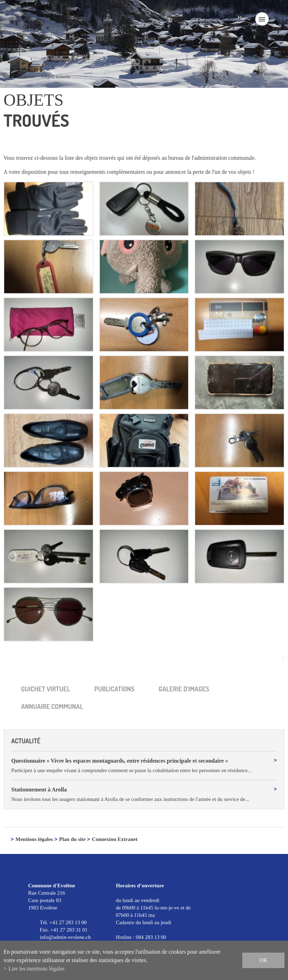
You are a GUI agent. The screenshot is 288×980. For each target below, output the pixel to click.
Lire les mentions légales (37, 969)
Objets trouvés (56, 77)
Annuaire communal (52, 706)
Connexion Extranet (115, 840)
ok (263, 960)
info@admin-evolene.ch (65, 938)
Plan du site (72, 840)
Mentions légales (34, 840)
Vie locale (25, 77)
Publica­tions (114, 689)
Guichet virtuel (46, 689)
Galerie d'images (184, 689)
